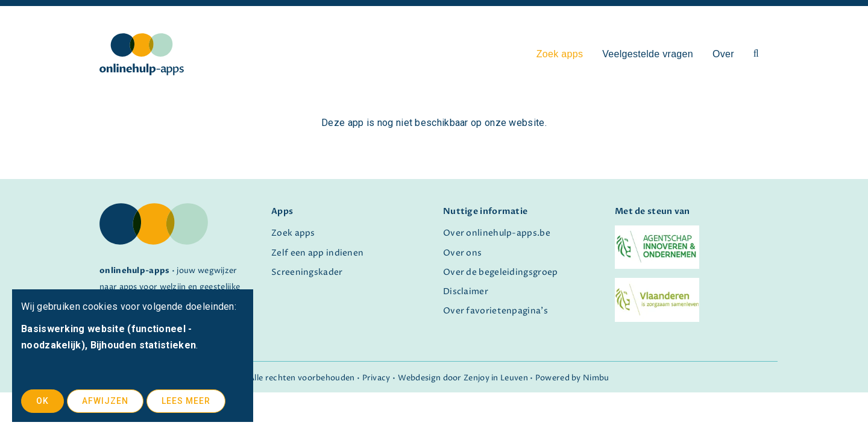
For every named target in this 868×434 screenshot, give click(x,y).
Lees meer (186, 401)
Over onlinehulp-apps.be (497, 233)
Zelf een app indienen (317, 253)
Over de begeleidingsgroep (501, 272)
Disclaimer (466, 292)
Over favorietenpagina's (495, 311)
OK (42, 401)
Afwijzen (105, 401)
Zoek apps (560, 54)
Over (723, 54)
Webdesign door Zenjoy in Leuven (463, 378)
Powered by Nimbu (572, 378)
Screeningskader (307, 272)
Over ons (462, 253)
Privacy (376, 378)
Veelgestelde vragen (648, 54)
